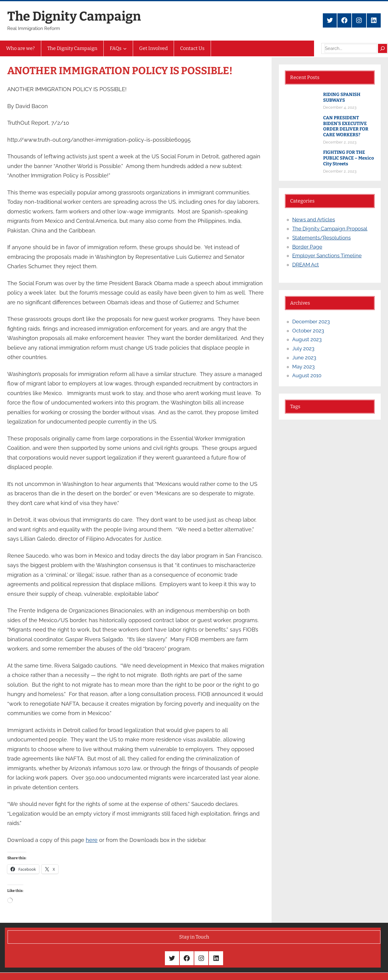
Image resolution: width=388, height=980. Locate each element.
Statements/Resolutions (321, 238)
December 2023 (311, 322)
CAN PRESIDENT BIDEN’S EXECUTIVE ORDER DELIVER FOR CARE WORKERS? (346, 126)
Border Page (307, 247)
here (92, 840)
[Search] (383, 48)
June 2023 (304, 358)
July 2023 (303, 348)
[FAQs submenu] (125, 48)
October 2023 (308, 331)
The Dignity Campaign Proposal (330, 229)
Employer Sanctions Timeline (327, 256)
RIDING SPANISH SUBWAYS (342, 97)
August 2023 (307, 339)
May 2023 (303, 367)
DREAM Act (306, 265)
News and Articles (314, 219)
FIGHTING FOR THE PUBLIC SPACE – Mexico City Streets (349, 158)
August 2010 (307, 375)
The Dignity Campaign (74, 16)
